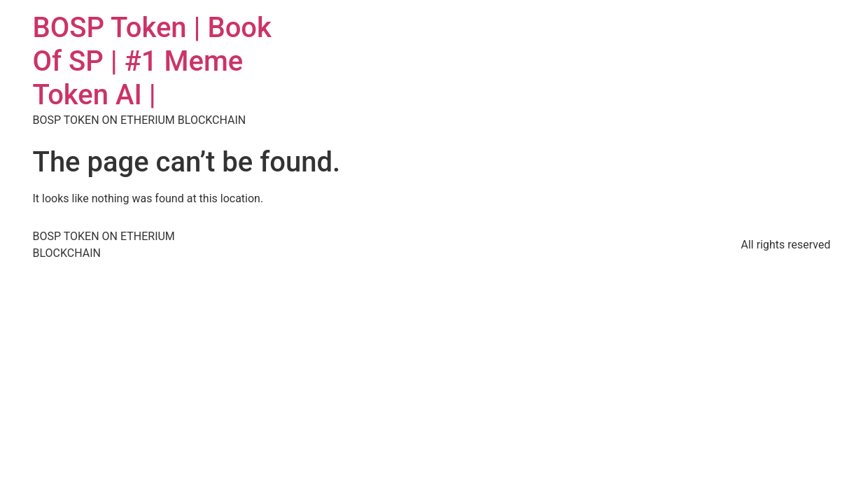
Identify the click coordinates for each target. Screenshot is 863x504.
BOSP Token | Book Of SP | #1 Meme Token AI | (152, 61)
